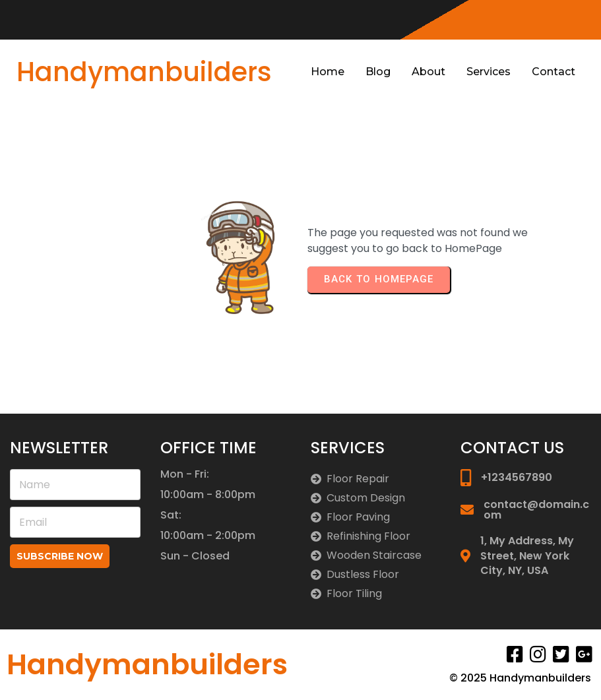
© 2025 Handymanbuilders (520, 678)
